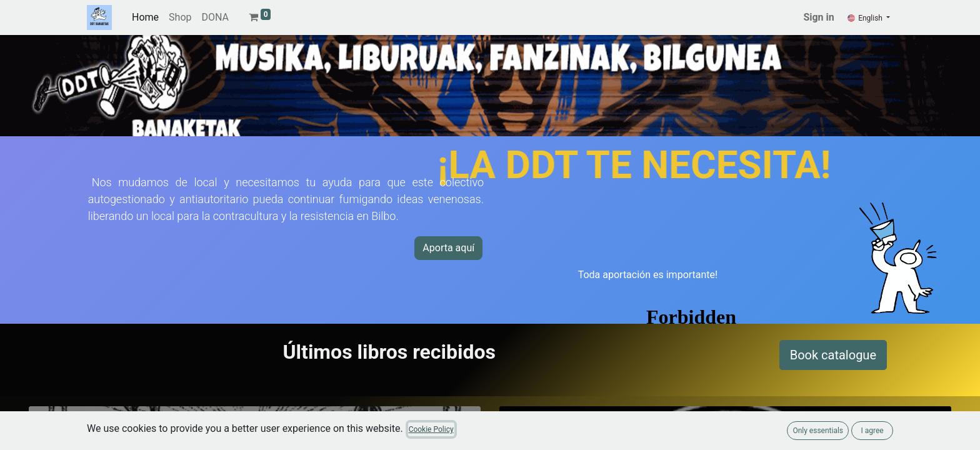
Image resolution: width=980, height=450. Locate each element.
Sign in (818, 17)
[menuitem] (145, 17)
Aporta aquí (448, 248)
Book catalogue (833, 355)
